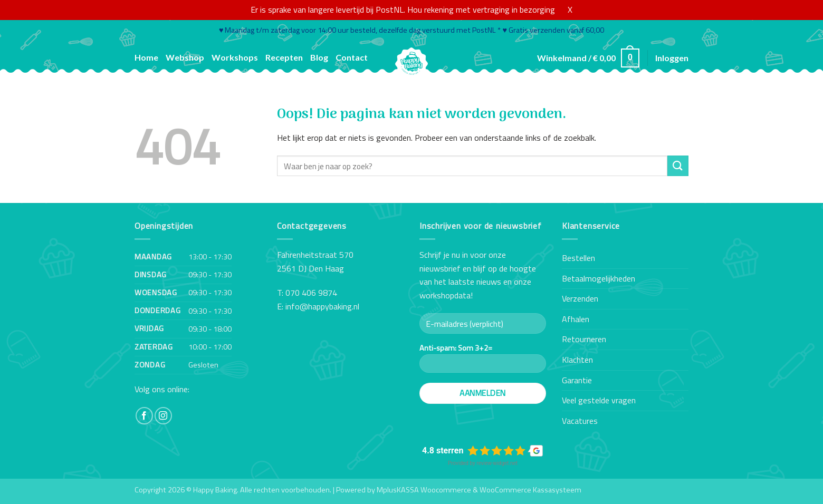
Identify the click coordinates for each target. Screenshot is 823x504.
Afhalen (576, 319)
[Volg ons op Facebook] (144, 416)
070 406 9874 (311, 293)
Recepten (284, 57)
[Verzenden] (678, 166)
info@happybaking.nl (322, 306)
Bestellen (578, 258)
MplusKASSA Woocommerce (424, 490)
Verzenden (580, 298)
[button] (588, 58)
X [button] (570, 9)
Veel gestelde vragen (599, 400)
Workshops (235, 57)
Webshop (185, 57)
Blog (319, 57)
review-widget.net (497, 463)
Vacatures (580, 421)
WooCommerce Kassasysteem (530, 490)
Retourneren (584, 339)
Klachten (577, 360)
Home (146, 57)
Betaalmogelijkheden (599, 278)
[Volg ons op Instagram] (163, 416)
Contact (352, 57)
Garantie (577, 380)
